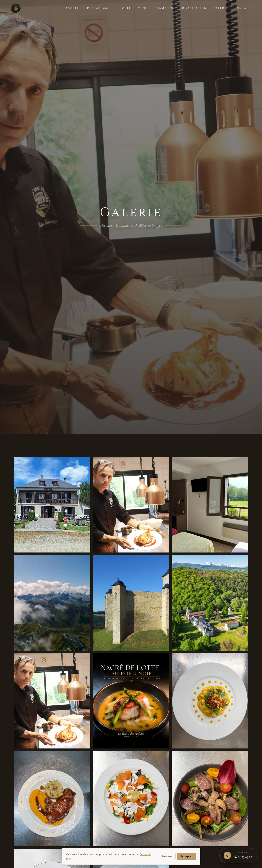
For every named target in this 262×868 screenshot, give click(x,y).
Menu (143, 8)
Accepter (187, 856)
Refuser (167, 856)
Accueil (73, 8)
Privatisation (193, 8)
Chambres (164, 8)
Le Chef (124, 8)
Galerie (221, 8)
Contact (243, 8)
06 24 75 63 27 (243, 857)
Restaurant (99, 8)
